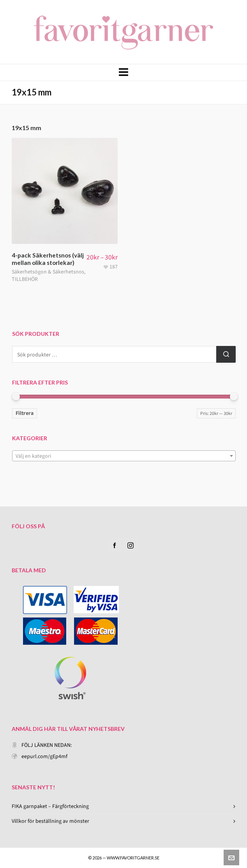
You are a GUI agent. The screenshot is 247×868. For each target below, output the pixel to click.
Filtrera (25, 413)
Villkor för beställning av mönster (50, 821)
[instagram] (131, 545)
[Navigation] (123, 72)
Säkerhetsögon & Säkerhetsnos (48, 272)
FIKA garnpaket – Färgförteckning (50, 806)
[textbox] (124, 456)
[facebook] (115, 545)
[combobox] (124, 456)
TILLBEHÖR (25, 279)
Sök (226, 354)
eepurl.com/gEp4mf (44, 756)
